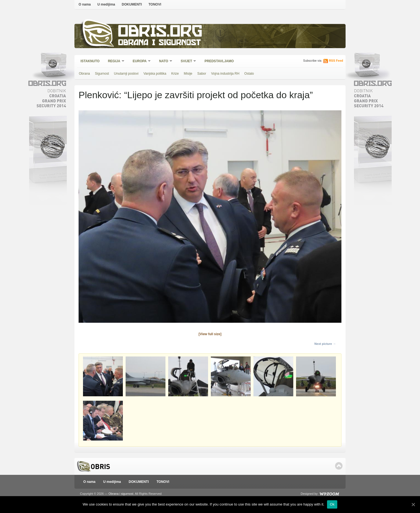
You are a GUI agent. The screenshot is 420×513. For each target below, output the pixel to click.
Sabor (202, 74)
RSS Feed (336, 61)
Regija (114, 62)
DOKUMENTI (132, 4)
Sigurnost (102, 74)
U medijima (106, 4)
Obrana (84, 74)
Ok (332, 504)
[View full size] (210, 334)
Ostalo (249, 74)
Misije (188, 74)
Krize (175, 74)
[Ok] (413, 504)
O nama (85, 4)
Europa (140, 62)
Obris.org (160, 32)
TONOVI (155, 4)
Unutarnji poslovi (126, 74)
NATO (164, 62)
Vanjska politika (155, 74)
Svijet (187, 62)
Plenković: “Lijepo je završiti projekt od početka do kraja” (196, 95)
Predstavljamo (219, 61)
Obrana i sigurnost (159, 43)
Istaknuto (90, 61)
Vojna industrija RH (225, 74)
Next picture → (325, 344)
